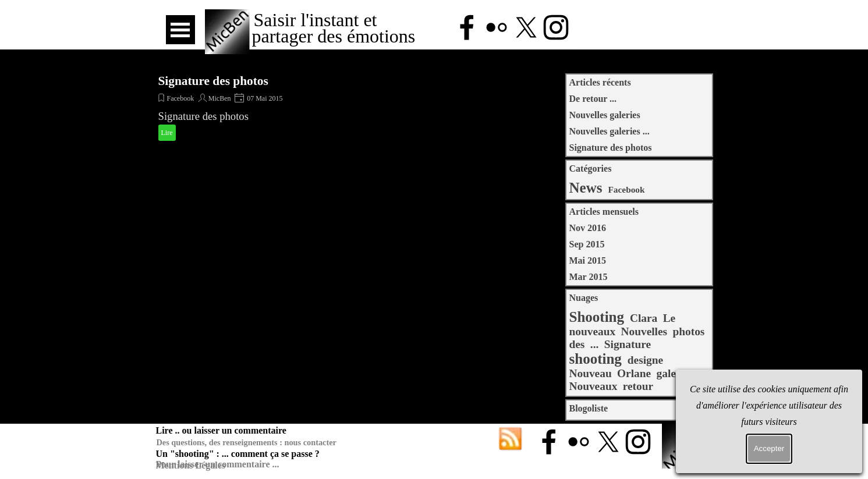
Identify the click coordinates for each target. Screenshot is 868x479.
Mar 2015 (589, 277)
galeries (675, 373)
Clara (644, 318)
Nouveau (591, 373)
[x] (526, 27)
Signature (628, 344)
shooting (596, 359)
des (577, 344)
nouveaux (593, 331)
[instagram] (556, 27)
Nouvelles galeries (605, 115)
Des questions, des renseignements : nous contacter (247, 442)
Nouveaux (594, 386)
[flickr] (497, 27)
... (595, 344)
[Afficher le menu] (180, 30)
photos (689, 331)
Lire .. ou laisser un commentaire (221, 430)
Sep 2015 (587, 244)
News (586, 188)
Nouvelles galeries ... (610, 131)
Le (669, 318)
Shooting (597, 317)
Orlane (634, 373)
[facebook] (467, 27)
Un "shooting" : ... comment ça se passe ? (238, 454)
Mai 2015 (588, 260)
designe (645, 360)
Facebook (181, 98)
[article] (272, 108)
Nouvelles (644, 331)
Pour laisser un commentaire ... (218, 464)
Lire (167, 133)
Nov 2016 (588, 228)
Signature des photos (213, 81)
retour (638, 386)
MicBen (220, 98)
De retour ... (593, 99)
